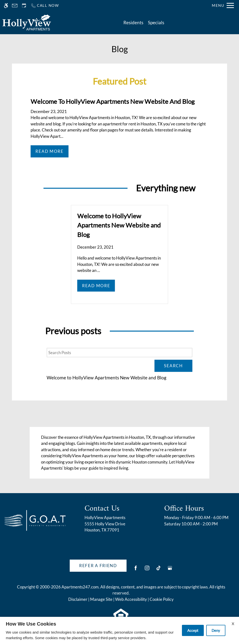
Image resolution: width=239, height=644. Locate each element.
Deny (216, 630)
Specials (156, 23)
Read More (49, 151)
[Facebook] (136, 570)
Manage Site (101, 599)
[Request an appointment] (24, 5)
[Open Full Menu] (223, 5)
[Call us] (45, 5)
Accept (193, 630)
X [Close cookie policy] (233, 624)
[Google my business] (170, 570)
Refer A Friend (98, 566)
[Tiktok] (158, 570)
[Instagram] (147, 570)
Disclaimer (78, 599)
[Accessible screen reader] (6, 5)
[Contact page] (15, 5)
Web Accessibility (131, 599)
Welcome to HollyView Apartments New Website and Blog (107, 378)
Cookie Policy (162, 599)
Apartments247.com (80, 587)
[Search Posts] (119, 353)
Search (173, 366)
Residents (133, 23)
